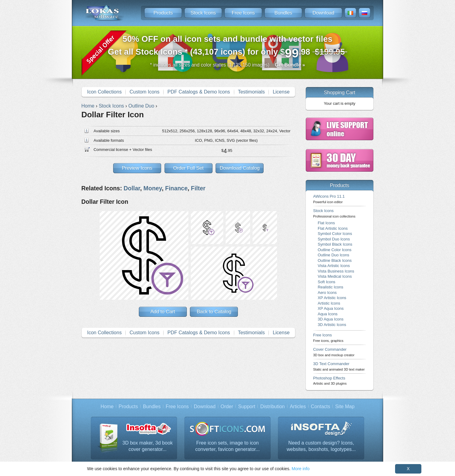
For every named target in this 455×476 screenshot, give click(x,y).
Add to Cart (163, 311)
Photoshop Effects (330, 381)
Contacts (321, 406)
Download (323, 13)
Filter (198, 188)
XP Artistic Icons (332, 298)
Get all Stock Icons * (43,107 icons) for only (228, 47)
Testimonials (251, 92)
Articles (298, 406)
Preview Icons (137, 168)
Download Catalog (240, 168)
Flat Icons (326, 223)
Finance (176, 188)
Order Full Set (188, 168)
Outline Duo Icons (333, 255)
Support (247, 406)
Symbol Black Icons (335, 244)
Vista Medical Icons (335, 276)
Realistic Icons (331, 287)
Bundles (283, 13)
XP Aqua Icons (331, 308)
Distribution (272, 406)
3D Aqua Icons (331, 319)
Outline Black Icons (335, 260)
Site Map (345, 406)
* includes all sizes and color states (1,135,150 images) (228, 65)
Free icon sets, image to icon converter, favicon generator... (228, 446)
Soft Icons (327, 282)
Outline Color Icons (335, 250)
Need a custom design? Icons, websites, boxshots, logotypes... (321, 446)
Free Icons (243, 13)
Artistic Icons (329, 303)
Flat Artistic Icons (333, 228)
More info (301, 469)
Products (163, 13)
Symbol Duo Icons (334, 239)
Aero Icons (327, 293)
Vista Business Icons (336, 271)
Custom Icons (145, 92)
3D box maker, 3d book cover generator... (148, 446)
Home (107, 406)
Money (153, 188)
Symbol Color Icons (335, 234)
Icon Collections (104, 92)
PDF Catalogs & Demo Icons (199, 92)
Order (227, 406)
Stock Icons (203, 13)
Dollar (132, 188)
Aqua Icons (328, 314)
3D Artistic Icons (332, 325)
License (281, 92)
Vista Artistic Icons (334, 266)
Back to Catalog (214, 311)
